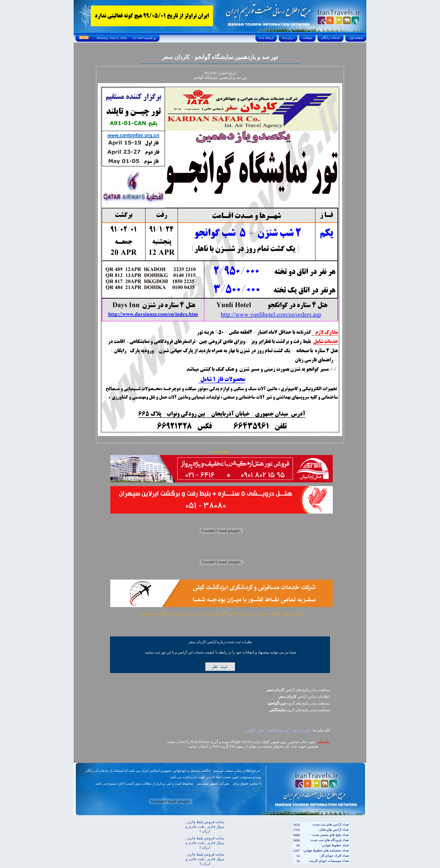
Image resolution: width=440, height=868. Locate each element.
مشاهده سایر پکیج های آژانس (298, 690)
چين (261, 730)
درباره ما (288, 38)
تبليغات (308, 38)
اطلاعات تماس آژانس (304, 697)
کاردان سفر (301, 730)
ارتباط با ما (266, 38)
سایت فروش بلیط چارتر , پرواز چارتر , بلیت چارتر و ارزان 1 (205, 826)
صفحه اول (356, 38)
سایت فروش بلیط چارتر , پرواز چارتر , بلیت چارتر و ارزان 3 (205, 859)
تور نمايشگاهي (278, 730)
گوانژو (250, 730)
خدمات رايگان (331, 38)
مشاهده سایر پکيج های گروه (299, 703)
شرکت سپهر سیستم (213, 783)
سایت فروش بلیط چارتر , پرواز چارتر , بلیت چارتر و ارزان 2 (205, 843)
